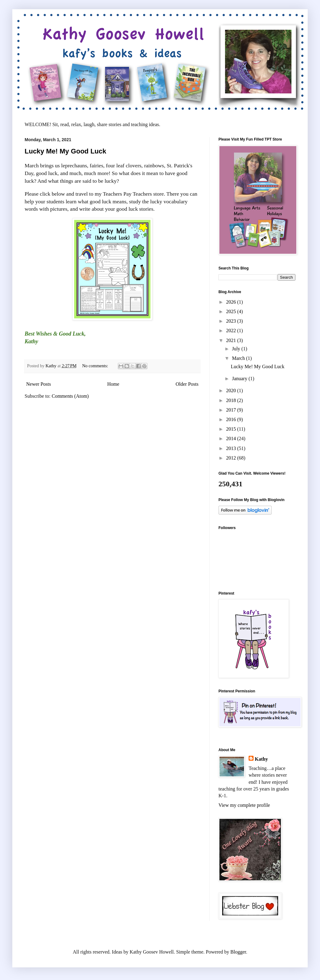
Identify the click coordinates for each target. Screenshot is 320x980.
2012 (232, 458)
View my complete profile (244, 805)
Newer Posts (38, 384)
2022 (232, 331)
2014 (232, 438)
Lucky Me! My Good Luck (65, 151)
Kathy (261, 759)
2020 (232, 390)
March (239, 358)
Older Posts (187, 384)
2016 (232, 419)
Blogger (238, 952)
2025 (232, 311)
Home (113, 384)
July (237, 349)
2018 (232, 400)
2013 (232, 448)
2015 (232, 429)
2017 (232, 410)
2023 (232, 321)
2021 (232, 340)
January (240, 378)
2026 (232, 302)
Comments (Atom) (70, 396)
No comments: (96, 366)
